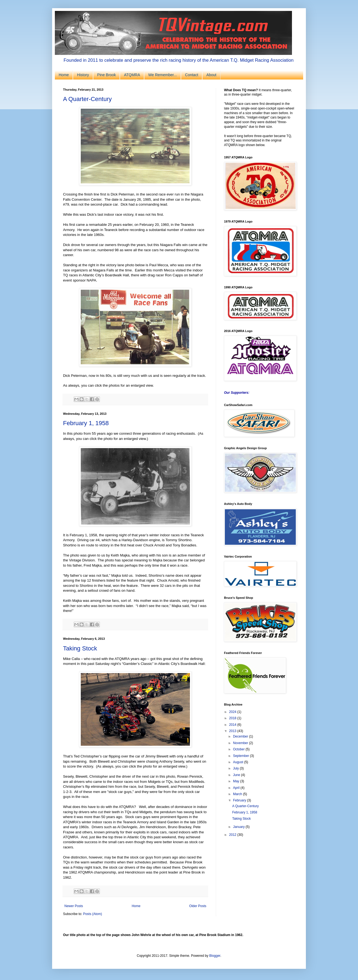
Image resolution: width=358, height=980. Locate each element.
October (239, 749)
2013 (233, 731)
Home (64, 75)
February (240, 800)
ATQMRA (132, 75)
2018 (233, 718)
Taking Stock (80, 648)
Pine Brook (106, 75)
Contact (192, 75)
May (237, 781)
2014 (233, 725)
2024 (233, 712)
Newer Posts (74, 906)
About (211, 75)
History (83, 75)
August (239, 762)
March (238, 794)
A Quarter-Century (87, 99)
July (236, 768)
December (241, 736)
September (241, 756)
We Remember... (162, 75)
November (241, 743)
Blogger (215, 956)
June (237, 775)
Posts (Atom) (92, 914)
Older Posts (198, 906)
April (237, 788)
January (239, 827)
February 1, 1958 (86, 423)
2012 (233, 835)
